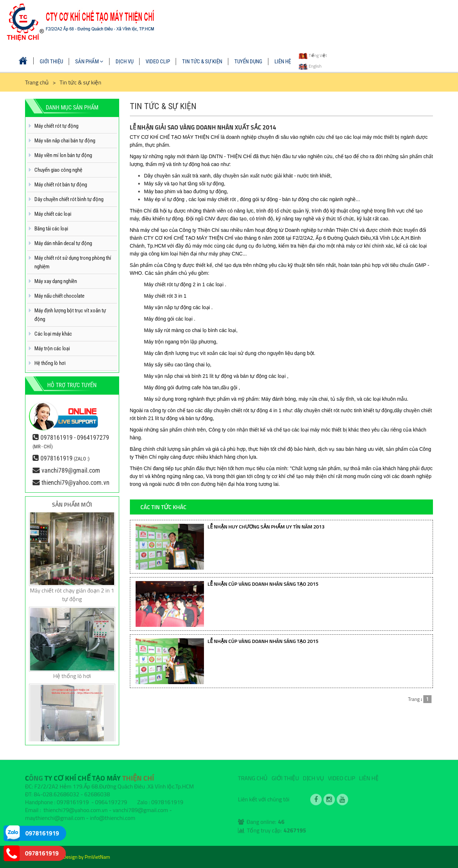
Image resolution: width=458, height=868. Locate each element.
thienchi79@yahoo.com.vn (75, 482)
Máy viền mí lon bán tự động (63, 155)
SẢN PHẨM (89, 62)
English (310, 66)
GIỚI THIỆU (51, 62)
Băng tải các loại (51, 229)
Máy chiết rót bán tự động (61, 185)
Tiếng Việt (313, 55)
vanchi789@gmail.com (71, 470)
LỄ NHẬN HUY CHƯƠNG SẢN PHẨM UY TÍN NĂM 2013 (266, 526)
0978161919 (57, 458)
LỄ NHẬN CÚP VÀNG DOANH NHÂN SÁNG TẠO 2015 (263, 584)
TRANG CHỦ (253, 775)
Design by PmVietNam (87, 857)
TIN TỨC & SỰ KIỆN (202, 62)
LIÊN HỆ (283, 62)
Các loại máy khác (53, 334)
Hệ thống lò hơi (50, 363)
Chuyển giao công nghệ (58, 170)
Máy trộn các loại (52, 348)
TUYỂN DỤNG (248, 62)
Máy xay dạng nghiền (56, 281)
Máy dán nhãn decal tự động (63, 243)
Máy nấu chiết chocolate (59, 296)
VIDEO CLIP (158, 62)
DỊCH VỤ (125, 62)
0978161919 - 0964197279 (75, 437)
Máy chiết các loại (53, 214)
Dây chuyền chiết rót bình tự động (69, 199)
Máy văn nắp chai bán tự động (65, 141)
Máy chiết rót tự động (56, 126)
